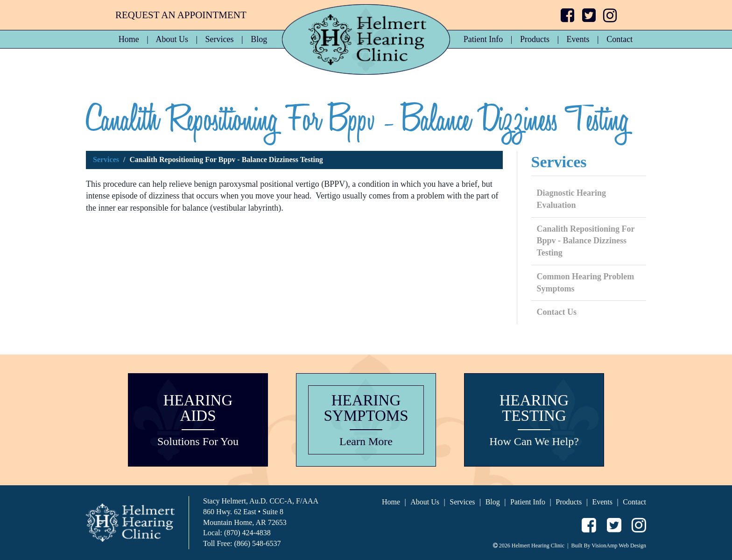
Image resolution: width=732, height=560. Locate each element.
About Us (172, 39)
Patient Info (483, 39)
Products (535, 39)
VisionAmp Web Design (619, 546)
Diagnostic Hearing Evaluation (572, 199)
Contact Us (557, 312)
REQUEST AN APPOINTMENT (181, 15)
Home (129, 39)
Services (220, 39)
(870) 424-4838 (247, 533)
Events (578, 39)
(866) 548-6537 (257, 543)
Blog (259, 39)
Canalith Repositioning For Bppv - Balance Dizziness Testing (586, 241)
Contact (619, 39)
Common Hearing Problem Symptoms (586, 283)
